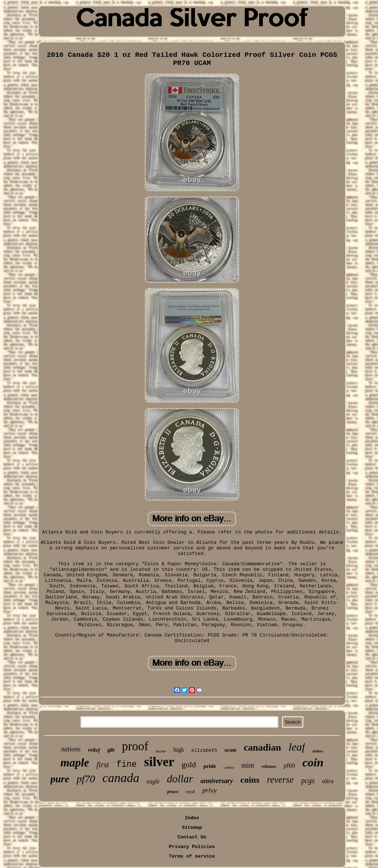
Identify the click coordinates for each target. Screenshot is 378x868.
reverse (280, 780)
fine (126, 765)
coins (250, 780)
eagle (153, 781)
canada (121, 778)
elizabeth (204, 750)
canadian (262, 747)
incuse (161, 751)
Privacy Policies (192, 847)
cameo (229, 767)
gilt (111, 750)
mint (248, 765)
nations (71, 749)
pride (210, 766)
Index (192, 818)
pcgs (308, 780)
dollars (317, 751)
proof (135, 746)
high (179, 750)
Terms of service (192, 856)
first (103, 765)
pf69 (289, 766)
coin (313, 762)
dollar (180, 779)
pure (60, 779)
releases (269, 766)
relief (94, 750)
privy (209, 790)
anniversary (217, 781)
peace (173, 791)
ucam (230, 750)
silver (159, 762)
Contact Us (192, 837)
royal (190, 792)
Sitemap (192, 828)
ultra (328, 781)
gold (189, 764)
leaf (297, 747)
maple (75, 763)
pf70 (86, 779)
